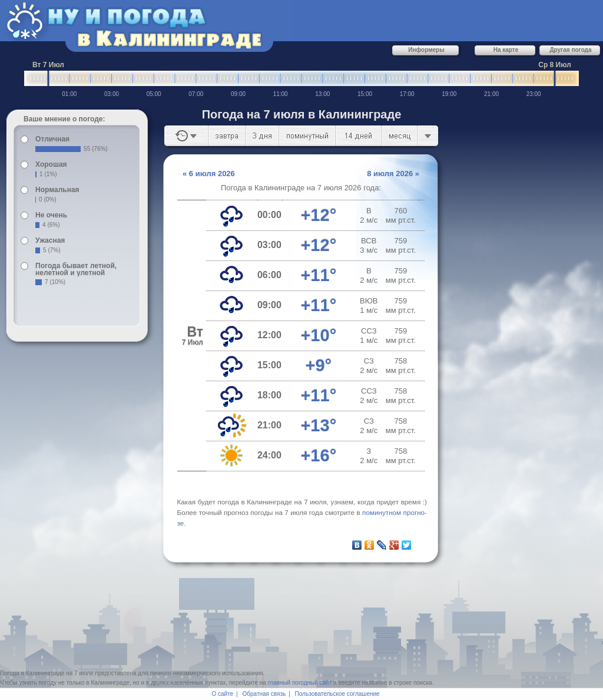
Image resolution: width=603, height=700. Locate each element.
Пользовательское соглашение (337, 694)
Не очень (51, 215)
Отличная (52, 139)
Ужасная (50, 240)
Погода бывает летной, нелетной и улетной (76, 269)
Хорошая (51, 164)
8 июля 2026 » (393, 174)
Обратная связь (264, 694)
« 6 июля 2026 (209, 174)
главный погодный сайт (300, 683)
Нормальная (57, 190)
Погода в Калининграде (32, 673)
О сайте (222, 694)
